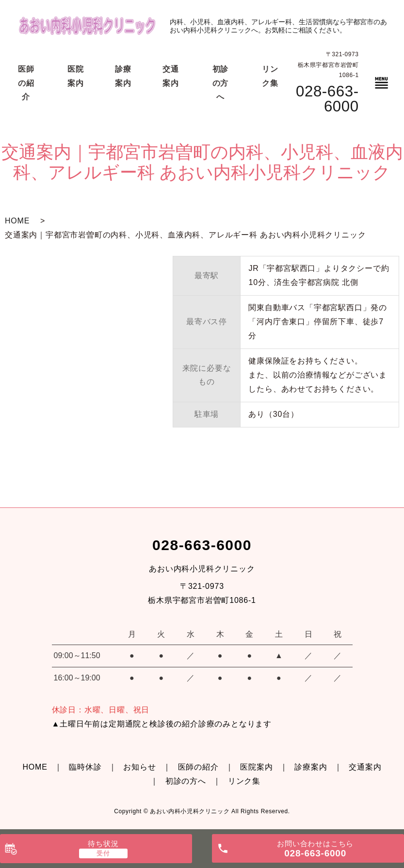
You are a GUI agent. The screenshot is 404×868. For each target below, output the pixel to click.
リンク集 (244, 781)
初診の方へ (186, 781)
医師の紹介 (198, 767)
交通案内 (365, 767)
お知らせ (139, 767)
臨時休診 (85, 767)
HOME (17, 221)
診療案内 (311, 767)
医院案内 (256, 767)
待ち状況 (103, 844)
